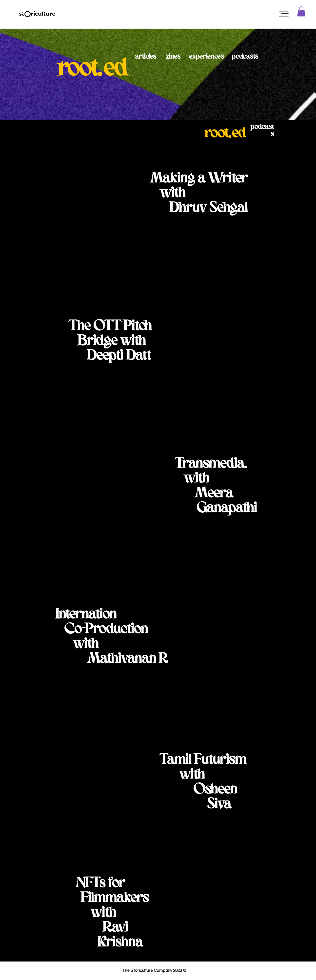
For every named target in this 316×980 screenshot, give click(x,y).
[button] (284, 14)
